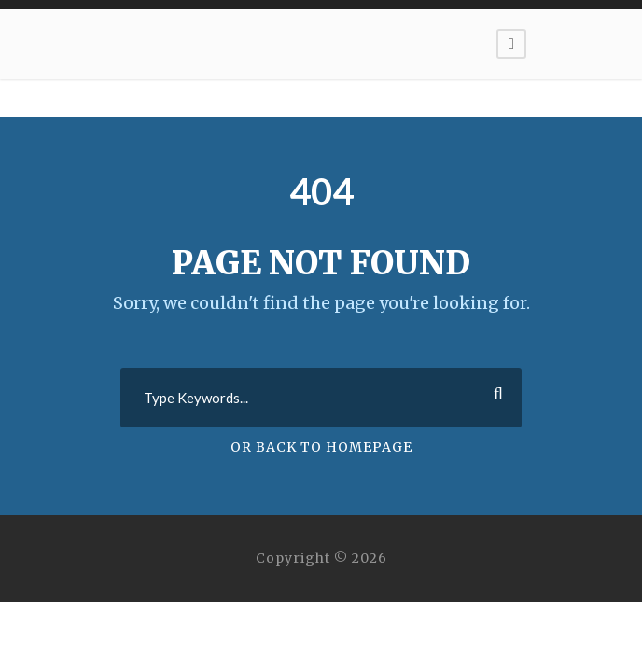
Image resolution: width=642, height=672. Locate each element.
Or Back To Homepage (321, 447)
